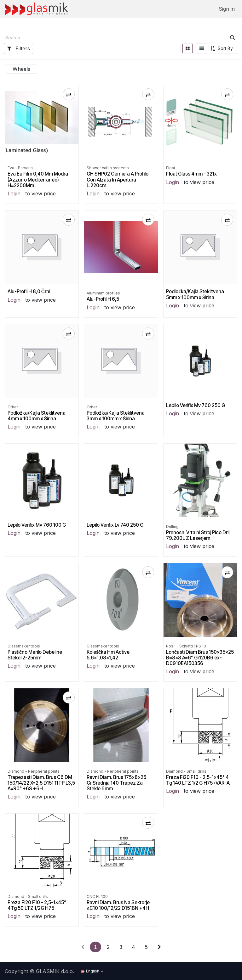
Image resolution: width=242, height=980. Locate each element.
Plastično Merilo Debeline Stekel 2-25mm (35, 655)
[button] (224, 48)
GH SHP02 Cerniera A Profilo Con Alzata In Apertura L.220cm (118, 179)
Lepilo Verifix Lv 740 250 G (115, 525)
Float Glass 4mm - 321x (191, 174)
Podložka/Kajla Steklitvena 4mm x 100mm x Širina (37, 416)
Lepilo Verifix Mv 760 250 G (196, 405)
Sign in (227, 9)
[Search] (233, 38)
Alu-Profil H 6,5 (103, 299)
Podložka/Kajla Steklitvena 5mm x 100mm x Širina (195, 294)
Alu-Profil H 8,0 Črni (29, 291)
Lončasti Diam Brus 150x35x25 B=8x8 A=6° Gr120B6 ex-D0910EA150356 (200, 657)
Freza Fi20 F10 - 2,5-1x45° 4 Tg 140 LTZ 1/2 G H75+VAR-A (198, 780)
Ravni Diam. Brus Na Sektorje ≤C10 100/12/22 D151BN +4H (118, 905)
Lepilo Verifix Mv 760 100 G (37, 525)
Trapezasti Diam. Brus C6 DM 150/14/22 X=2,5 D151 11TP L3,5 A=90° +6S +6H (41, 783)
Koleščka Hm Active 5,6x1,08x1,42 (108, 655)
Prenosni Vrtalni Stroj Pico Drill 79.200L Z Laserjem (198, 535)
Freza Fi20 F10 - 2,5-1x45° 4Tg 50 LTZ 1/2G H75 (37, 905)
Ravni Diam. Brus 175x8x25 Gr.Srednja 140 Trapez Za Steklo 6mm (116, 783)
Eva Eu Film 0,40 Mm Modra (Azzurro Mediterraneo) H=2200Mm (38, 179)
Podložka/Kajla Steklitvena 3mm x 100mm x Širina (116, 416)
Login (14, 193)
